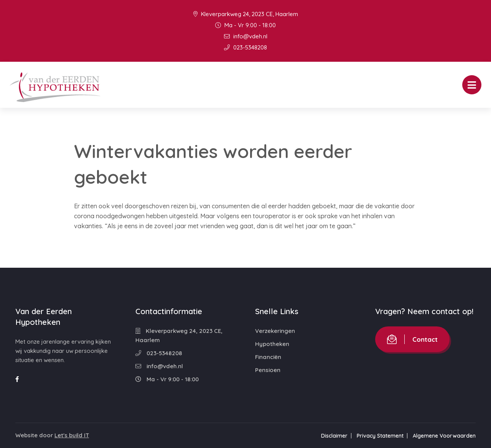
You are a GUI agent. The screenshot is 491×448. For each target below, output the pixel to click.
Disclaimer (334, 436)
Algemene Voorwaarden (444, 436)
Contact (412, 339)
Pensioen (268, 370)
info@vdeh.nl (246, 36)
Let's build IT (72, 435)
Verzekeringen (275, 331)
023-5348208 (245, 47)
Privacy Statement (380, 436)
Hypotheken (272, 344)
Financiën (268, 357)
